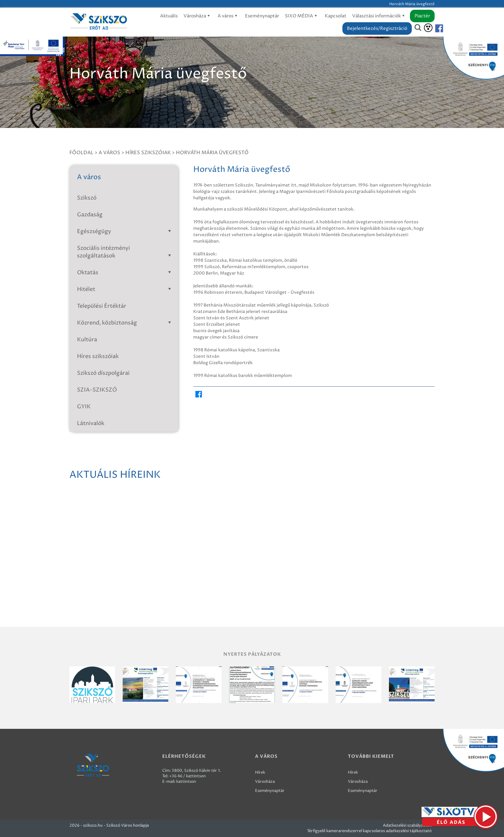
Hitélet (125, 289)
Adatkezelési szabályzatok (407, 825)
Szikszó (87, 198)
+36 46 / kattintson (187, 776)
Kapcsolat (336, 16)
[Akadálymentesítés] (428, 28)
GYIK (84, 407)
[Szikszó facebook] (434, 28)
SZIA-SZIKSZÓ (97, 390)
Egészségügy (125, 231)
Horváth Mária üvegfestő (212, 153)
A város (228, 16)
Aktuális (169, 16)
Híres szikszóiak (148, 153)
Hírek (260, 772)
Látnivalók (91, 423)
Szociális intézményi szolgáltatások (125, 252)
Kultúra (87, 340)
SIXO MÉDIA (302, 16)
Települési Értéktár (102, 306)
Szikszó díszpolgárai (103, 373)
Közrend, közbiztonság (125, 323)
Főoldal (81, 153)
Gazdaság (90, 215)
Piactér (422, 16)
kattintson (186, 782)
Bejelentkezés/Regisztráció (377, 28)
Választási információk (379, 16)
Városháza (198, 16)
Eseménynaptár (262, 16)
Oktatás (125, 273)
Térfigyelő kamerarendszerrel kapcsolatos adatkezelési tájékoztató (369, 831)
